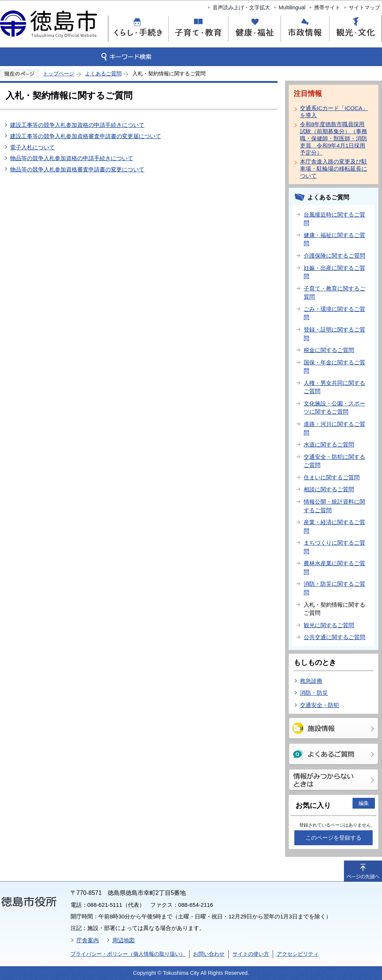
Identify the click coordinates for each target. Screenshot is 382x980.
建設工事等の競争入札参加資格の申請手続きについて (77, 125)
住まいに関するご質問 (332, 477)
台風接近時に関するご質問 (334, 219)
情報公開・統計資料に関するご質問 (334, 506)
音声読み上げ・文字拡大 (241, 7)
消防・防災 (314, 693)
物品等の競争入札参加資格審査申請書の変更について (77, 169)
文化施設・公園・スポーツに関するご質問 (334, 408)
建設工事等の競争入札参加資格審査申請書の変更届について (86, 136)
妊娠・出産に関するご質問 (334, 272)
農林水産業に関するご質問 (334, 567)
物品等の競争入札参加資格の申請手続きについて (72, 158)
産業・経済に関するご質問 (334, 526)
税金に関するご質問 (329, 350)
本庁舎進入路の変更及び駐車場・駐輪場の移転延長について (334, 169)
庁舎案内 (88, 940)
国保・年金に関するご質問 (334, 367)
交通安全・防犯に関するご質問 (334, 461)
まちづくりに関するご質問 (334, 547)
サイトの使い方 (251, 954)
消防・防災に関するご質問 (334, 588)
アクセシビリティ (298, 954)
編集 (364, 803)
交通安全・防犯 (320, 705)
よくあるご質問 (103, 74)
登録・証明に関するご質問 (334, 334)
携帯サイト (327, 7)
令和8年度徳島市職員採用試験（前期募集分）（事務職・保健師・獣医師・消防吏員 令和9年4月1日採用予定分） (334, 138)
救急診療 (311, 681)
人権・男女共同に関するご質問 (334, 387)
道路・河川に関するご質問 (334, 428)
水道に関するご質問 (329, 444)
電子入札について (32, 147)
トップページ (59, 74)
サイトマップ (364, 7)
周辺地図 (123, 940)
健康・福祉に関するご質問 (334, 239)
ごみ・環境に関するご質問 (334, 313)
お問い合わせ (209, 954)
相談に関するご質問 (329, 489)
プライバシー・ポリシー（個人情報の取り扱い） (128, 954)
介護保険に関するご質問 (334, 256)
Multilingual (292, 7)
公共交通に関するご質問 (334, 637)
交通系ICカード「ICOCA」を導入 (334, 112)
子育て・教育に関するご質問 (334, 293)
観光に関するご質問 (329, 625)
